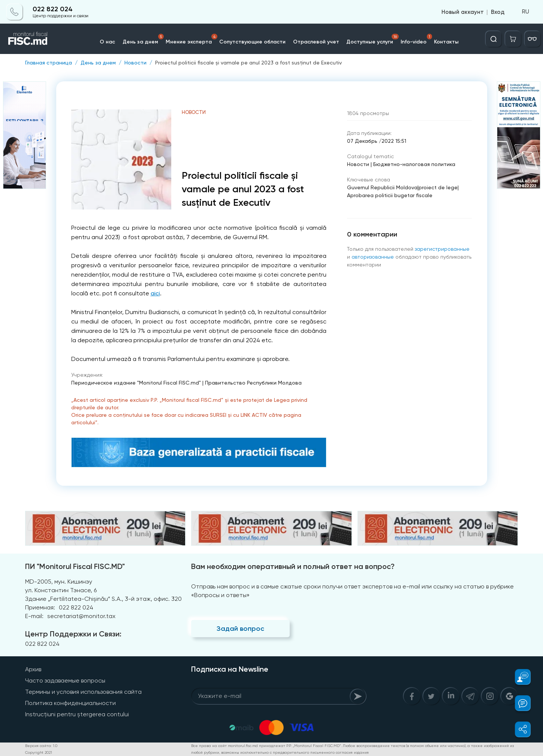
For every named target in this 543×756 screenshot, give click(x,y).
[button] (518, 677)
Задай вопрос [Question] (240, 629)
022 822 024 (53, 9)
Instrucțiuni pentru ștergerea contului (77, 714)
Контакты (447, 42)
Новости (135, 63)
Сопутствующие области (252, 42)
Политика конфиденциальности (70, 703)
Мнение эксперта (191, 39)
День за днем (143, 39)
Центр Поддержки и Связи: (73, 634)
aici (155, 293)
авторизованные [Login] (373, 257)
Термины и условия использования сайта (83, 692)
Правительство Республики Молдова (253, 383)
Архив (33, 669)
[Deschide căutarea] (494, 39)
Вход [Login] (498, 12)
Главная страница (49, 63)
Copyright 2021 (39, 752)
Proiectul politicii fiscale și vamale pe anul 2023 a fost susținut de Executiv (248, 63)
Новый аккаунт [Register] (463, 12)
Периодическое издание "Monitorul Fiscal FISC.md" (136, 383)
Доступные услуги (373, 39)
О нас (107, 42)
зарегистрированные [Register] (442, 249)
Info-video (417, 39)
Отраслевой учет (316, 42)
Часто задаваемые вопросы (65, 680)
